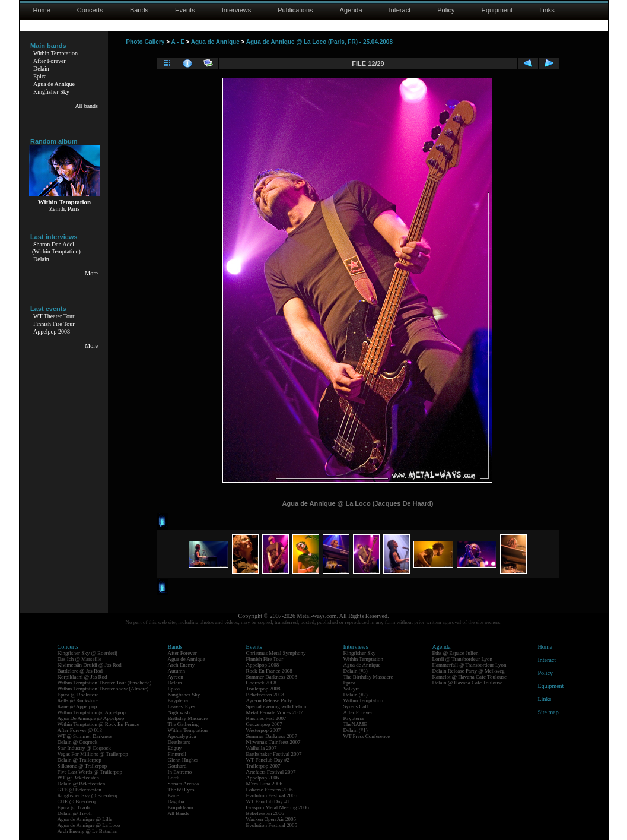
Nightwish (179, 712)
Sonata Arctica (184, 784)
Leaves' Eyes (182, 706)
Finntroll (177, 754)
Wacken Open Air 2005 (271, 819)
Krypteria (178, 700)
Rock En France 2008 (269, 671)
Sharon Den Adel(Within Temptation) (56, 248)
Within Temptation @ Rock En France (98, 724)
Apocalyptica (182, 736)
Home (42, 10)
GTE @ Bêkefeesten (79, 790)
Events (185, 10)
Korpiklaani (181, 807)
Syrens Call (356, 706)
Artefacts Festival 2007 (271, 772)
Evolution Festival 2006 (272, 795)
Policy (446, 10)
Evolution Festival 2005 (272, 825)
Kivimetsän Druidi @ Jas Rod (90, 665)
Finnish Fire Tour (54, 324)
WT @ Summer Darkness (85, 736)
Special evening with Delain (276, 706)
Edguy (175, 748)
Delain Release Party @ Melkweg (469, 671)
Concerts (90, 10)
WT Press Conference (367, 736)
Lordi (174, 778)
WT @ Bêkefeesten (79, 778)
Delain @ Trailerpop (79, 760)
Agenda (351, 10)
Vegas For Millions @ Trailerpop (93, 754)
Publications (295, 10)
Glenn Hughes (183, 760)
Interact (400, 10)
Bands (139, 10)
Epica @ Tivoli (74, 807)
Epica (40, 76)
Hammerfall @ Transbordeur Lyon (470, 665)
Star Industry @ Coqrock (85, 748)
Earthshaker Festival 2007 (274, 754)
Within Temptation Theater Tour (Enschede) (105, 683)
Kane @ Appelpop (77, 706)
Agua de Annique (54, 84)
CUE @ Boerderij (77, 801)
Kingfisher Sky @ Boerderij (88, 653)
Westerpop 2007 (264, 730)
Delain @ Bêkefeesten (82, 784)
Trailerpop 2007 (263, 766)
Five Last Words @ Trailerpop (90, 772)
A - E (177, 42)
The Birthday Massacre (368, 677)
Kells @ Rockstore (78, 700)
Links (547, 10)
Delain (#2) (356, 695)
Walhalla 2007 (262, 748)
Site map (548, 712)
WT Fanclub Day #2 (268, 760)
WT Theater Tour (54, 316)
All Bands (179, 813)
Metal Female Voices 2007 (275, 712)
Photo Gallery (145, 42)
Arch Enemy (182, 665)
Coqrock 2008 (261, 683)
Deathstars (179, 742)
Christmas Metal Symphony (276, 653)
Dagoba (176, 801)
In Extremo (180, 772)
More (91, 273)
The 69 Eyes (181, 790)
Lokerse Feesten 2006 (270, 790)
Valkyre (352, 689)
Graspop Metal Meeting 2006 (278, 807)
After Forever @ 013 (80, 730)
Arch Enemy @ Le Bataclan (88, 831)
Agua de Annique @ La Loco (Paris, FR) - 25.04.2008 (319, 42)
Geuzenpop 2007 (264, 724)
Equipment (497, 10)
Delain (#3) (356, 671)
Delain (41, 69)
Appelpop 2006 (263, 778)
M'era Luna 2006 (265, 784)
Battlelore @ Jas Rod (80, 671)
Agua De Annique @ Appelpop (91, 718)
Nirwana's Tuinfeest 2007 (273, 742)
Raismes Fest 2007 (266, 718)
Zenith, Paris (64, 209)
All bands (86, 106)
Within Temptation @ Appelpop (92, 712)
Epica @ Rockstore (78, 695)
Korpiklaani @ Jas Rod (82, 677)
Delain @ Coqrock (78, 742)
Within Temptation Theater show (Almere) (103, 689)
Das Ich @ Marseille (80, 659)
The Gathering (183, 724)
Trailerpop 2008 (263, 689)
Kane (174, 795)
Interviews (237, 10)
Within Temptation (55, 53)
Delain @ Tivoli (75, 813)
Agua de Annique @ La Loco (89, 825)
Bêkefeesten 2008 (265, 695)
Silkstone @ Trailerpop (82, 766)
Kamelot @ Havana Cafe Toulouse (470, 677)
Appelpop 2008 (52, 332)
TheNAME (356, 724)
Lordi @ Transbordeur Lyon (463, 659)
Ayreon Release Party (269, 700)
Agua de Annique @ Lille (85, 819)
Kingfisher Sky (51, 92)
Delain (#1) (356, 730)
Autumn (177, 671)
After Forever (50, 61)
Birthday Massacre (188, 718)
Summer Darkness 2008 (272, 677)
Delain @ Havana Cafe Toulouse (467, 683)
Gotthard (177, 766)
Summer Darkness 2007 (272, 736)
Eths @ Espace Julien (456, 653)
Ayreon (176, 677)
